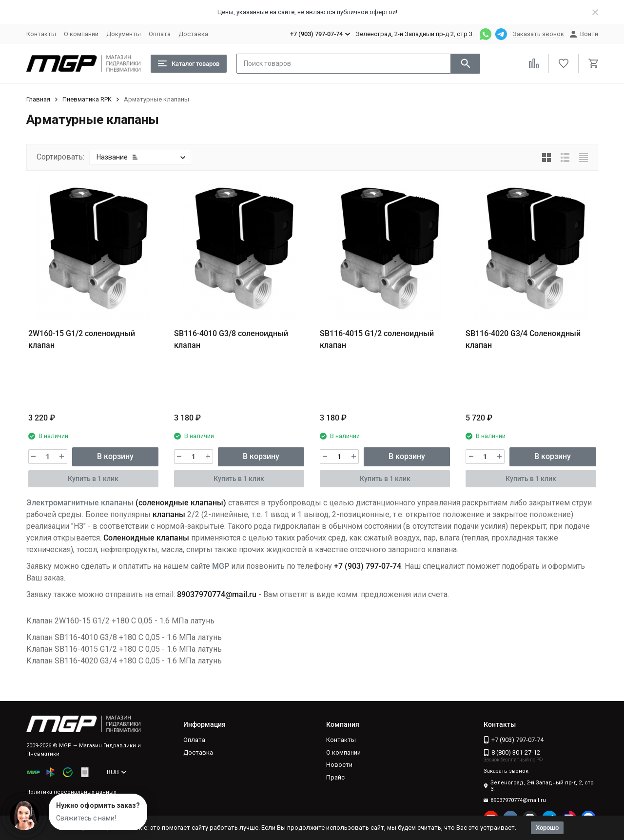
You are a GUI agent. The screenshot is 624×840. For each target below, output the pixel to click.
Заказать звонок (538, 34)
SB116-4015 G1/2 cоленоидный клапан (377, 339)
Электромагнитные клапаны (80, 503)
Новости (339, 765)
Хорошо (547, 828)
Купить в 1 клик (93, 479)
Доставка (193, 34)
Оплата (160, 34)
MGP (221, 566)
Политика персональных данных (71, 792)
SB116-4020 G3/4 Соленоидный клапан (523, 339)
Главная (38, 99)
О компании (81, 34)
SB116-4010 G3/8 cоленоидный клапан (231, 339)
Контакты (41, 34)
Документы (124, 34)
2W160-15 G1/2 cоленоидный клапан (82, 339)
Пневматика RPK (87, 99)
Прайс (335, 777)
